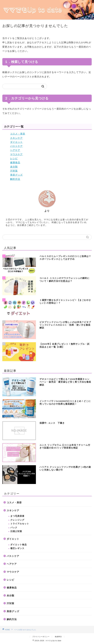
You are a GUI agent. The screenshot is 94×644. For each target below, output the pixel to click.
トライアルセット (20, 524)
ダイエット (16, 142)
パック (14, 528)
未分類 (14, 167)
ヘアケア (15, 150)
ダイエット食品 (19, 545)
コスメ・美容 (18, 134)
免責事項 (58, 637)
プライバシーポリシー (41, 637)
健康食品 (15, 162)
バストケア (16, 146)
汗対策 (14, 171)
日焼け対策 (16, 531)
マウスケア (16, 154)
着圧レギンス (17, 548)
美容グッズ (16, 175)
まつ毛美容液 (17, 516)
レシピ (14, 158)
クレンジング (17, 520)
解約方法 (15, 179)
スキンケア (16, 138)
